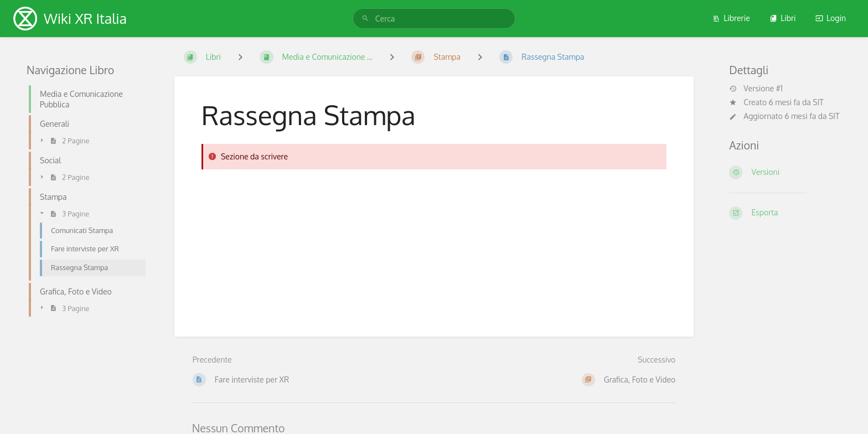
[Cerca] (365, 19)
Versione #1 (756, 89)
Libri (782, 18)
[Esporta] (785, 213)
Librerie (731, 18)
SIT (818, 102)
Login (831, 18)
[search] (434, 19)
